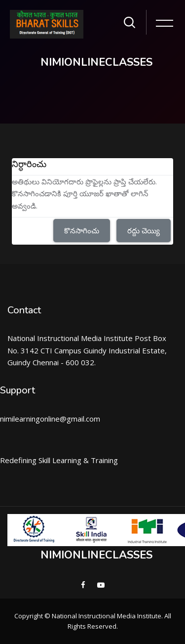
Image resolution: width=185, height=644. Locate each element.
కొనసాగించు (82, 230)
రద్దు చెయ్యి (144, 230)
